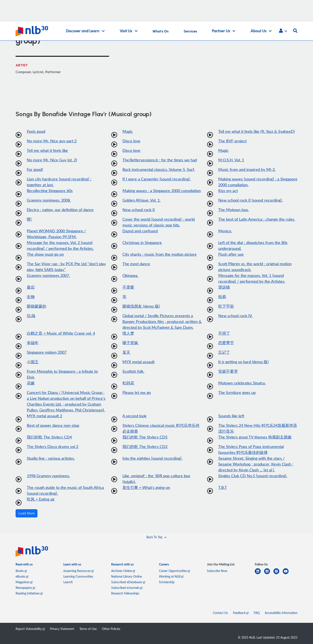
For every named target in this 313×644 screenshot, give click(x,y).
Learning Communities (78, 576)
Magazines (24, 582)
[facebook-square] (269, 574)
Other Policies (111, 629)
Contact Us (220, 613)
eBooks (22, 576)
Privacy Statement (62, 629)
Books (21, 571)
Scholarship (167, 582)
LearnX (68, 582)
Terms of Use (88, 629)
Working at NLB (171, 576)
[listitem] (24, 565)
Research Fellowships (125, 593)
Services (190, 31)
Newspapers (25, 588)
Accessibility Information (281, 613)
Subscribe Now (217, 571)
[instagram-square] (278, 574)
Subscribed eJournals (127, 588)
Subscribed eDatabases (128, 582)
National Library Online (127, 576)
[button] (283, 31)
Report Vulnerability (30, 629)
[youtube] (287, 574)
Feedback (241, 613)
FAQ (257, 613)
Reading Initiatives (29, 593)
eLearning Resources (79, 571)
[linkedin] (259, 574)
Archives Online (123, 571)
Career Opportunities (174, 571)
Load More (26, 513)
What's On (161, 31)
